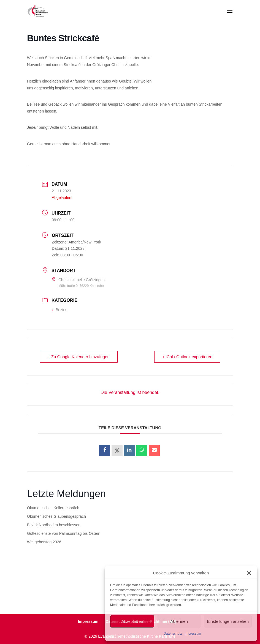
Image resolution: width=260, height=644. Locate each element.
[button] (249, 573)
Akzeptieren (132, 621)
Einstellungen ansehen (228, 621)
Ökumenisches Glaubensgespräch (56, 516)
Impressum (193, 634)
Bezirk (59, 310)
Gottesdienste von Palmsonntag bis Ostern (64, 533)
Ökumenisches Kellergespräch (53, 508)
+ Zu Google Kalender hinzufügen (79, 357)
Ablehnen (179, 621)
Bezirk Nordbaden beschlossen (54, 525)
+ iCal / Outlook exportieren (187, 357)
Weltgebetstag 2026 (44, 542)
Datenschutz (173, 634)
